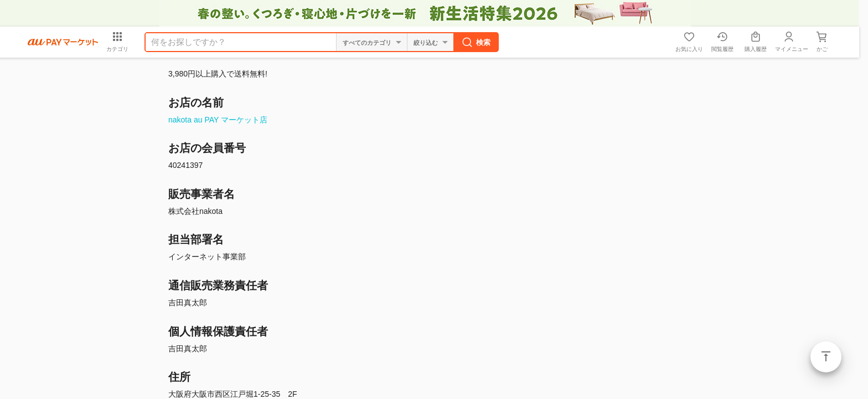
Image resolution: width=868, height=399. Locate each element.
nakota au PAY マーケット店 (218, 120)
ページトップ (826, 357)
